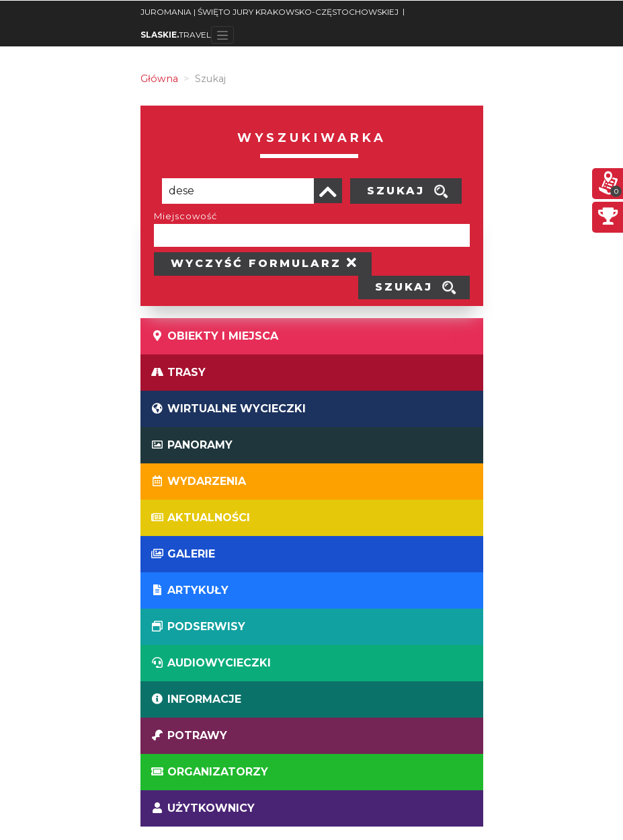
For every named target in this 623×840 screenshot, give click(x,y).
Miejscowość (185, 216)
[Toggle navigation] (223, 35)
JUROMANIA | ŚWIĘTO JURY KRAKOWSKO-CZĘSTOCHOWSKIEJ (269, 12)
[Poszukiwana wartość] (238, 191)
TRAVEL (176, 35)
